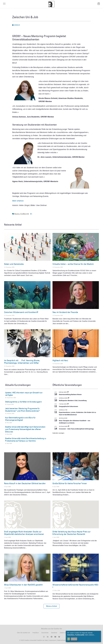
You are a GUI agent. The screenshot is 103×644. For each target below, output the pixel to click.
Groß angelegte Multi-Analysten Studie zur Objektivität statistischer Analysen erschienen (24, 533)
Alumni (17, 214)
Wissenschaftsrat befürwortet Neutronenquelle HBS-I (76, 586)
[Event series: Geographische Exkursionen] (68, 404)
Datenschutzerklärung (64, 640)
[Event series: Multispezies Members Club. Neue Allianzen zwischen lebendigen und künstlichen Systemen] (68, 398)
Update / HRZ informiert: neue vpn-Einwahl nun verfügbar (24, 394)
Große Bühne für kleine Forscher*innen (70, 483)
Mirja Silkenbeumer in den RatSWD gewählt (23, 585)
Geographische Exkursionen (68, 406)
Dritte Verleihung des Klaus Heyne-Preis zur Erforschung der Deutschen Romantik (72, 533)
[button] (51, 606)
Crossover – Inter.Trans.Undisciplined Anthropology (76, 429)
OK (69, 639)
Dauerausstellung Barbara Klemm (70, 394)
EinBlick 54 (25, 214)
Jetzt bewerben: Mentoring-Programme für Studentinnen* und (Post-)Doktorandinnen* (23, 410)
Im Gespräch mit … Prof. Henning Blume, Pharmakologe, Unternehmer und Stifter (22, 362)
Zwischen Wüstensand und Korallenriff (21, 312)
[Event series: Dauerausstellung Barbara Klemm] (68, 392)
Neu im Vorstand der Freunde (65, 312)
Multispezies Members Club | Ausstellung (73, 401)
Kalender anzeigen (58, 433)
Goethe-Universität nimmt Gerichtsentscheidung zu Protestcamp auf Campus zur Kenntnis (26, 440)
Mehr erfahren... (90, 635)
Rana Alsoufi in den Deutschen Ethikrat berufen (25, 483)
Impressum (52, 640)
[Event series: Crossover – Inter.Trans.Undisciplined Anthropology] (68, 426)
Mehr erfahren (18, 201)
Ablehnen (74, 639)
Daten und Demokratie (14, 264)
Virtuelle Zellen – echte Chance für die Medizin (73, 264)
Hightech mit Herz (60, 360)
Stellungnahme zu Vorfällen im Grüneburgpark (23, 402)
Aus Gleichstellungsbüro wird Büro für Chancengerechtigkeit (20, 419)
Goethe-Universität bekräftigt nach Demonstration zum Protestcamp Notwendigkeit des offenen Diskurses (25, 429)
